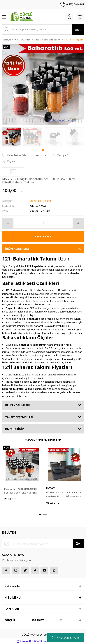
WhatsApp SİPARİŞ (66, 638)
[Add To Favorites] (14, 155)
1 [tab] (43, 150)
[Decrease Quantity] (8, 223)
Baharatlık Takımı (41, 201)
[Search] (43, 29)
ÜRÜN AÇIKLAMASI (18, 249)
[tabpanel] (12, 137)
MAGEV (50, 488)
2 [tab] (45, 515)
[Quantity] (43, 223)
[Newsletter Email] (43, 544)
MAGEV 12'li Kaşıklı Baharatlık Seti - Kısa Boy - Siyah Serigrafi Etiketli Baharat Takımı (21, 491)
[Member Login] (69, 17)
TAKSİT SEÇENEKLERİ (19, 417)
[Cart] (80, 17)
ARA (78, 30)
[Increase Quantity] (78, 223)
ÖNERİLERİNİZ (14, 429)
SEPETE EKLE (43, 236)
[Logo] (22, 17)
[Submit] (78, 544)
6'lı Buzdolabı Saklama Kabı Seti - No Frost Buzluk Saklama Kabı (64, 494)
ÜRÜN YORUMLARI (17, 405)
